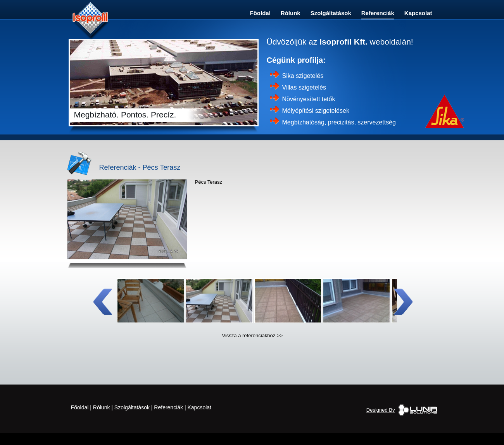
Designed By (381, 410)
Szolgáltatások (331, 13)
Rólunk (291, 13)
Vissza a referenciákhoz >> (253, 335)
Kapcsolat (418, 13)
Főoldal (260, 13)
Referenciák (378, 13)
